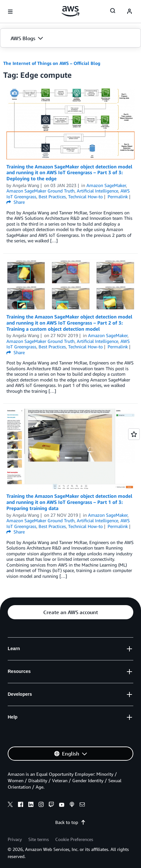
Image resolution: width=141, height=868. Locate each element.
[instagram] (41, 805)
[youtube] (62, 805)
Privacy (15, 839)
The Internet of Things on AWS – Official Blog (52, 63)
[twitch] (51, 805)
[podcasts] (72, 805)
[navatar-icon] (129, 12)
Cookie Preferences (74, 839)
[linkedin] (31, 805)
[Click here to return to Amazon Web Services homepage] (70, 11)
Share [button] (16, 202)
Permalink (118, 197)
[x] (10, 805)
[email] (82, 805)
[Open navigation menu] (10, 12)
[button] (70, 38)
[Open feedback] (134, 434)
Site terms (39, 839)
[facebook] (21, 805)
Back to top (70, 822)
